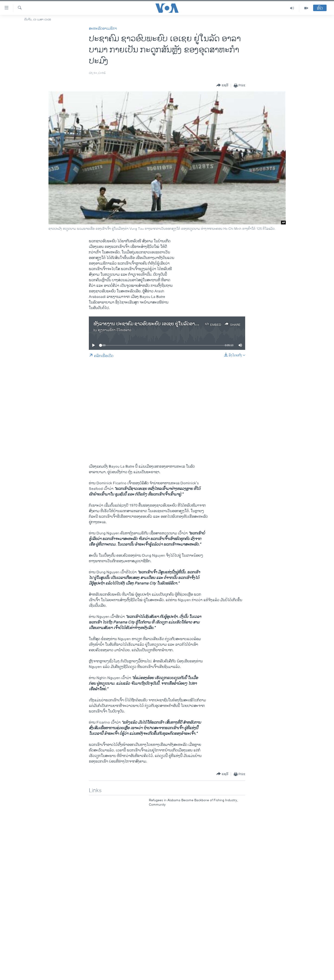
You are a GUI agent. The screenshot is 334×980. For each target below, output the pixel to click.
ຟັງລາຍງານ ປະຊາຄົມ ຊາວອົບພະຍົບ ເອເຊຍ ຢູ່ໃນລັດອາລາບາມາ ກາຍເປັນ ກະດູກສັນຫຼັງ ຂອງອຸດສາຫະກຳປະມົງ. (195, 324)
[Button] (222, 85)
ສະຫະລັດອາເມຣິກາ (103, 29)
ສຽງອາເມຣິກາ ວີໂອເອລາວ (115, 330)
